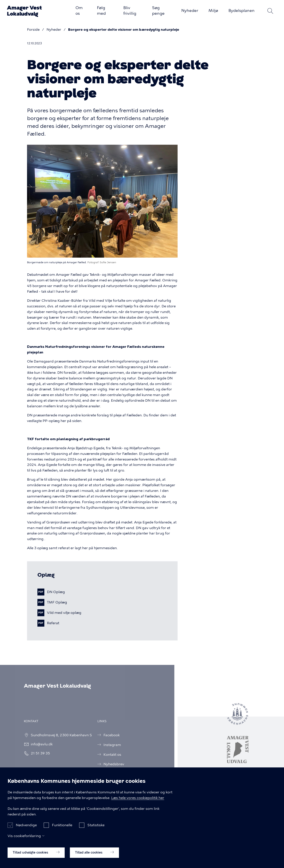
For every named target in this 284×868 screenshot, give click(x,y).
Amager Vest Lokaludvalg (24, 11)
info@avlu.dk (39, 744)
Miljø (213, 11)
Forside (33, 30)
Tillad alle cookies (94, 859)
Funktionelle (62, 831)
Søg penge (158, 11)
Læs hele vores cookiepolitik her (138, 804)
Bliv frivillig (130, 11)
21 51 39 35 (38, 753)
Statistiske (96, 831)
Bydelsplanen (241, 11)
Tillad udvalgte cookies (36, 859)
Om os (79, 11)
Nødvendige (26, 831)
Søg (270, 11)
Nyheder (190, 11)
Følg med (101, 11)
